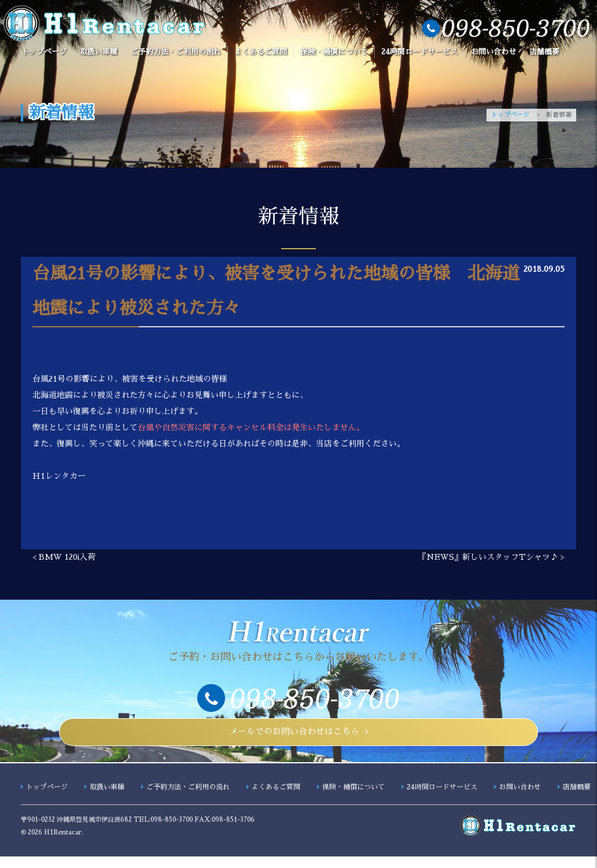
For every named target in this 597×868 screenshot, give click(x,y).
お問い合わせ (493, 52)
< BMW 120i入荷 (64, 557)
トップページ (44, 52)
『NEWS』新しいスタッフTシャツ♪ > (491, 557)
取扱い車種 (99, 52)
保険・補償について (334, 52)
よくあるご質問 (261, 52)
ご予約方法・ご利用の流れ (176, 52)
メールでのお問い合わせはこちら (294, 738)
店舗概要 (544, 52)
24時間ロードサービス (419, 52)
